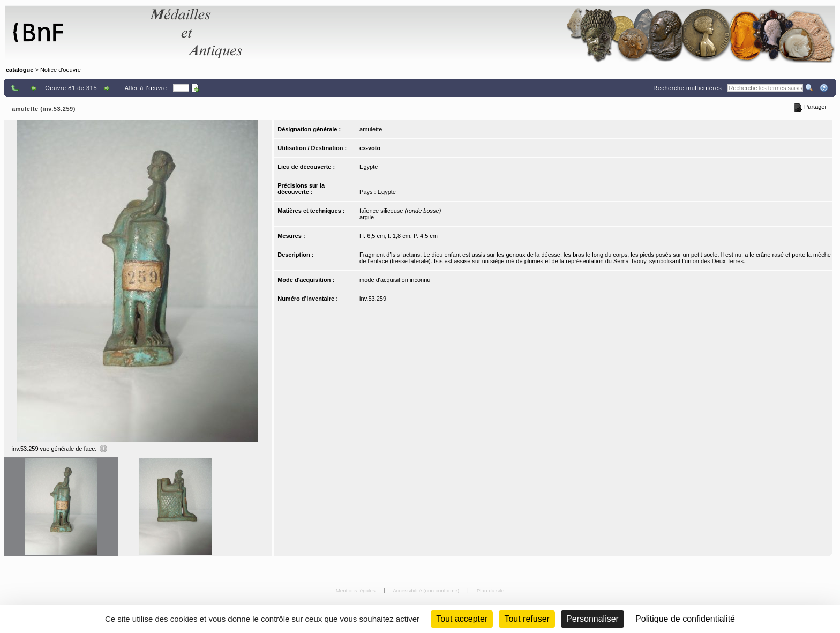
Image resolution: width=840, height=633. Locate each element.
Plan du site (491, 590)
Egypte (369, 167)
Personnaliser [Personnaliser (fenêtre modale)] (592, 619)
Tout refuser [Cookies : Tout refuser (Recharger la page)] (527, 619)
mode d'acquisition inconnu (395, 280)
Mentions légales (357, 590)
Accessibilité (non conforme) (427, 590)
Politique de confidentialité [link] (685, 619)
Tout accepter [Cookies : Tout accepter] (462, 619)
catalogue (20, 70)
